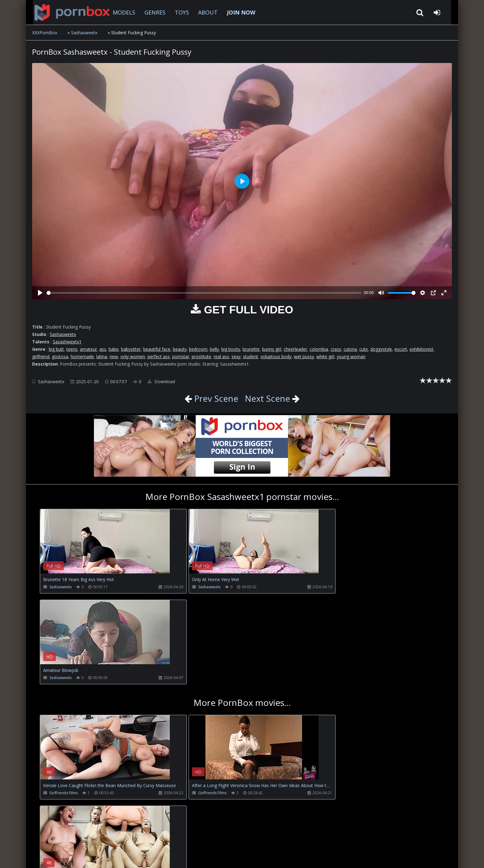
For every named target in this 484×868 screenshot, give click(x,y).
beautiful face (157, 349)
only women (133, 356)
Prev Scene (215, 398)
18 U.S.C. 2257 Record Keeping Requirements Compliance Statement (231, 857)
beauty (180, 349)
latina (102, 356)
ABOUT (203, 12)
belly (214, 349)
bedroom (198, 349)
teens (72, 349)
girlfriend (41, 356)
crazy (336, 349)
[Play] (40, 293)
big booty (231, 349)
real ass (221, 356)
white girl (325, 356)
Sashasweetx (84, 33)
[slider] (204, 293)
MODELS (119, 12)
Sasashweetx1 (67, 342)
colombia (319, 349)
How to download (134, 839)
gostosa (60, 356)
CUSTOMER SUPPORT (83, 839)
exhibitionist (421, 349)
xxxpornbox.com (79, 857)
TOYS (177, 12)
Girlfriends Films (64, 702)
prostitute (201, 356)
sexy (236, 356)
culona (350, 349)
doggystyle (381, 349)
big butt (56, 349)
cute (364, 349)
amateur (88, 349)
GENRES (150, 12)
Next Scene (268, 398)
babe (114, 349)
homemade (82, 356)
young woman (351, 356)
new (114, 356)
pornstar (181, 356)
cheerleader (295, 349)
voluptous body (276, 356)
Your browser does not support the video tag (105, 546)
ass (103, 349)
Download (161, 382)
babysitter (131, 349)
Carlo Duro (329, 702)
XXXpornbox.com (66, 12)
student (250, 356)
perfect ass (159, 356)
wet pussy (304, 356)
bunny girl (272, 349)
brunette (251, 349)
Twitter (172, 839)
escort (401, 349)
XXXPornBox (45, 33)
